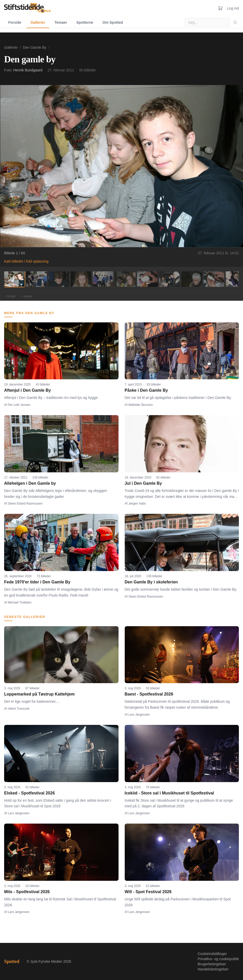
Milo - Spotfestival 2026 (27, 892)
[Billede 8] (170, 279)
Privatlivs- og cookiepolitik (218, 959)
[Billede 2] (37, 279)
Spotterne (85, 22)
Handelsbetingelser (213, 969)
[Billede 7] (147, 279)
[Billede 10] (214, 279)
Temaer (61, 22)
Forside (15, 22)
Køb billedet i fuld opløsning (26, 261)
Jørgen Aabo (137, 504)
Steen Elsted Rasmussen (25, 504)
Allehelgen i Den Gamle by (30, 483)
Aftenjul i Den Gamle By (27, 390)
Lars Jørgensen (139, 715)
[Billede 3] (59, 279)
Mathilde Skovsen (141, 405)
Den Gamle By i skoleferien (151, 582)
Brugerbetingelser (212, 964)
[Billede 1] (14, 279)
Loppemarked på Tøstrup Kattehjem (39, 694)
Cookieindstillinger (212, 954)
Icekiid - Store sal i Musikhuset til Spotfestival (169, 793)
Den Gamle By (35, 47)
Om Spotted (113, 22)
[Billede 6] (125, 279)
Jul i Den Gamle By (143, 483)
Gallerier (38, 22)
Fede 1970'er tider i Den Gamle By (37, 582)
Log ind (233, 8)
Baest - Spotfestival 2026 (149, 694)
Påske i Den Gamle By (146, 390)
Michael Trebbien (20, 602)
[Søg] (235, 22)
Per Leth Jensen (19, 405)
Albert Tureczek (19, 709)
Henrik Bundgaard (28, 70)
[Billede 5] (103, 279)
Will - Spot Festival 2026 (148, 892)
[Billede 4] (81, 279)
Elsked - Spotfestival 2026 (30, 793)
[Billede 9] (192, 279)
